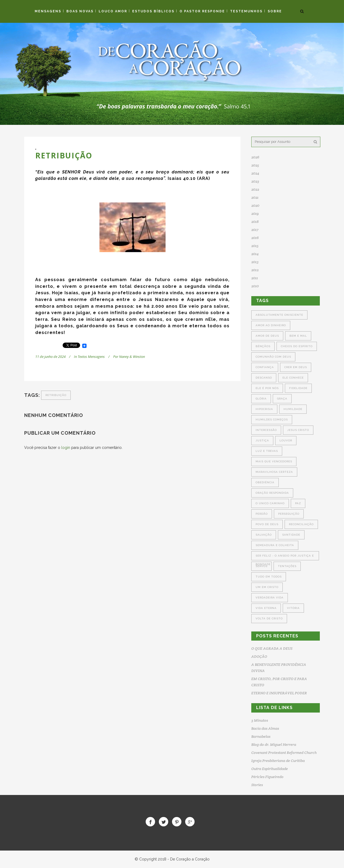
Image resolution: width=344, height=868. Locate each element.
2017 (255, 230)
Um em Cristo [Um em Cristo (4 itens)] (267, 587)
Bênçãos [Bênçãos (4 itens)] (263, 346)
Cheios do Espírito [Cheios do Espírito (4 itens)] (297, 346)
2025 (255, 165)
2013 (255, 262)
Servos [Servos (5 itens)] (261, 566)
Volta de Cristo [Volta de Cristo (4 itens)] (269, 618)
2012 (255, 270)
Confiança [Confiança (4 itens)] (265, 367)
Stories (257, 785)
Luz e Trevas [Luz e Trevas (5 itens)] (267, 451)
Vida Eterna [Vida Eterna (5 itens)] (266, 608)
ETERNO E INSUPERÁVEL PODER (279, 693)
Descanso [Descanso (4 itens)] (264, 378)
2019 (255, 213)
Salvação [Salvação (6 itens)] (264, 535)
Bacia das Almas (265, 728)
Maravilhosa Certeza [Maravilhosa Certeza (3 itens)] (274, 472)
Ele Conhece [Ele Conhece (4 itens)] (293, 378)
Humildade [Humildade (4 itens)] (293, 409)
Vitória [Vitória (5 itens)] (293, 608)
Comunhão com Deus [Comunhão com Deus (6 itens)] (273, 357)
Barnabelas (261, 736)
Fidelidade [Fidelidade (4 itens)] (298, 388)
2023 (255, 181)
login (66, 448)
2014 (255, 254)
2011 (255, 278)
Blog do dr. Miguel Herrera (274, 744)
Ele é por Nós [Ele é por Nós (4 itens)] (267, 388)
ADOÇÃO (259, 656)
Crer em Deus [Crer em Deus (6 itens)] (296, 367)
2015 (255, 246)
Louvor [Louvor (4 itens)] (286, 440)
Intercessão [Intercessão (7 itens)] (266, 430)
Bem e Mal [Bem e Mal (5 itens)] (298, 336)
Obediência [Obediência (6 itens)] (265, 482)
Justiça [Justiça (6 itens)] (262, 440)
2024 (255, 173)
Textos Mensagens (91, 357)
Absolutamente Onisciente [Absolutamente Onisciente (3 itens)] (279, 315)
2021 (255, 197)
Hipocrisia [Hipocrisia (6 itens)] (264, 409)
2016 (255, 238)
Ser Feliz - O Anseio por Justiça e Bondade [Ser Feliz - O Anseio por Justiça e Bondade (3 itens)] (285, 557)
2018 (255, 221)
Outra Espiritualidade (270, 769)
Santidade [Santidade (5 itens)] (291, 535)
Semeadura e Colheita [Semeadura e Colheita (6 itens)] (275, 545)
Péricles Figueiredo (267, 777)
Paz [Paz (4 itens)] (298, 503)
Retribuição (56, 395)
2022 (255, 189)
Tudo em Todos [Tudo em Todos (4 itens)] (269, 577)
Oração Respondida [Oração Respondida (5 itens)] (272, 493)
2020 (255, 205)
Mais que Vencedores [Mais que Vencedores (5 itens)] (274, 461)
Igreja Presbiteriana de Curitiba (278, 761)
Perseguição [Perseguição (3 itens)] (289, 514)
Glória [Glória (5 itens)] (261, 399)
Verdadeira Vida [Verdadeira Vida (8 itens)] (270, 598)
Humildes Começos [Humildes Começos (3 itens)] (272, 420)
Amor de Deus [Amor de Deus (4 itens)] (267, 336)
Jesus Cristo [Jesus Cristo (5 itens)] (298, 430)
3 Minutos (260, 720)
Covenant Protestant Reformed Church (284, 753)
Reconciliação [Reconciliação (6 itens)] (301, 524)
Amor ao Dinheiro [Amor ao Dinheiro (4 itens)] (271, 325)
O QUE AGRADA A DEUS (272, 648)
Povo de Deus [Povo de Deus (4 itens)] (267, 524)
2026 (255, 157)
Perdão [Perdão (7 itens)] (262, 514)
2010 (255, 286)
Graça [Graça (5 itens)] (282, 399)
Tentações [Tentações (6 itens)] (287, 566)
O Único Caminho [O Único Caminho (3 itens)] (270, 503)
